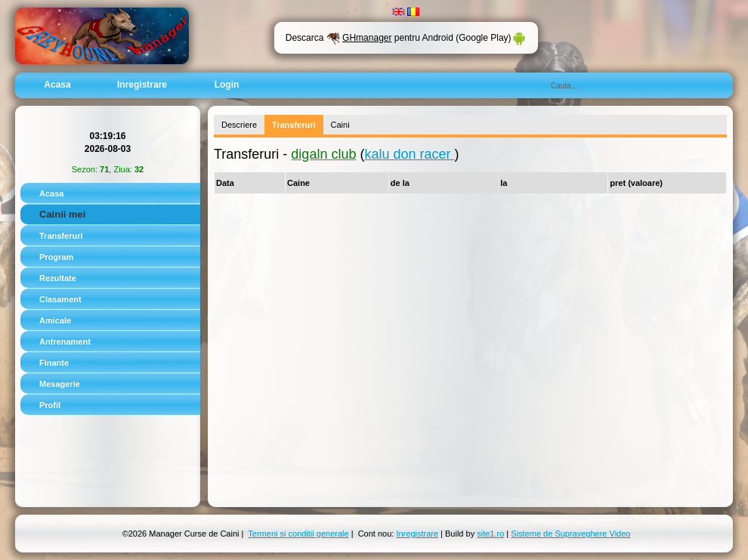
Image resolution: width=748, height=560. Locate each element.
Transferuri (61, 236)
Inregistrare (142, 85)
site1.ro (490, 534)
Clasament (60, 299)
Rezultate (58, 278)
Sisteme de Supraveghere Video (570, 534)
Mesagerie (60, 384)
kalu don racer (409, 154)
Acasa (57, 85)
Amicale (55, 320)
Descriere (239, 125)
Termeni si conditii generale (298, 534)
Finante (54, 363)
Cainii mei (62, 214)
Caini (340, 125)
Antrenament (65, 342)
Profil (50, 405)
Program (56, 257)
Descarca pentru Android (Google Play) (406, 38)
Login (227, 85)
